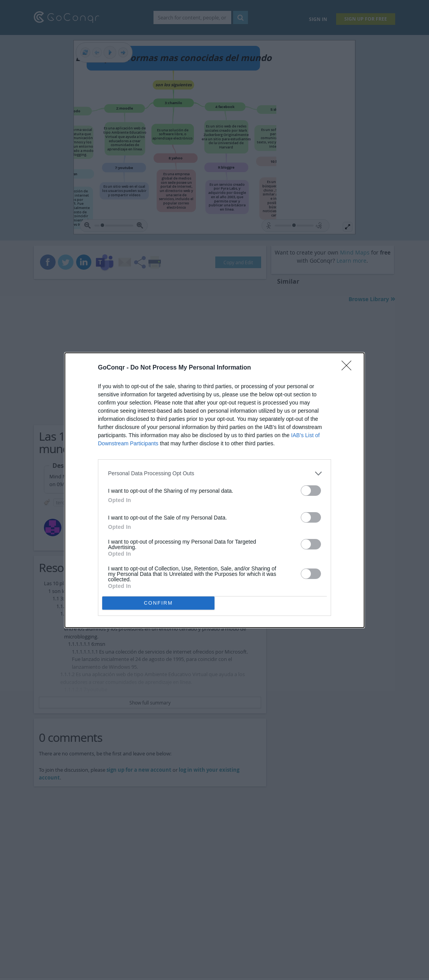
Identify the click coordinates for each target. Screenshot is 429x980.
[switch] (311, 491)
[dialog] (214, 490)
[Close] (349, 368)
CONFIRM (158, 603)
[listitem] (214, 473)
